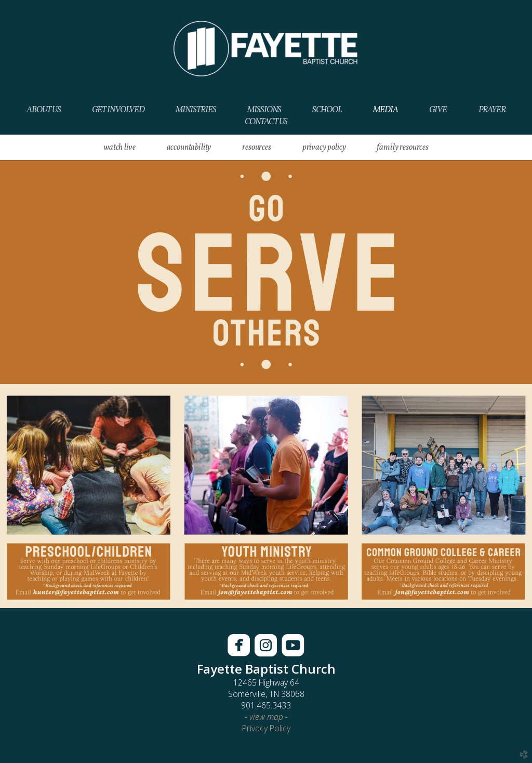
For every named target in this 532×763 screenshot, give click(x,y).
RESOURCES (257, 147)
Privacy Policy (324, 147)
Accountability (189, 147)
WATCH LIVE (119, 147)
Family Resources (402, 147)
